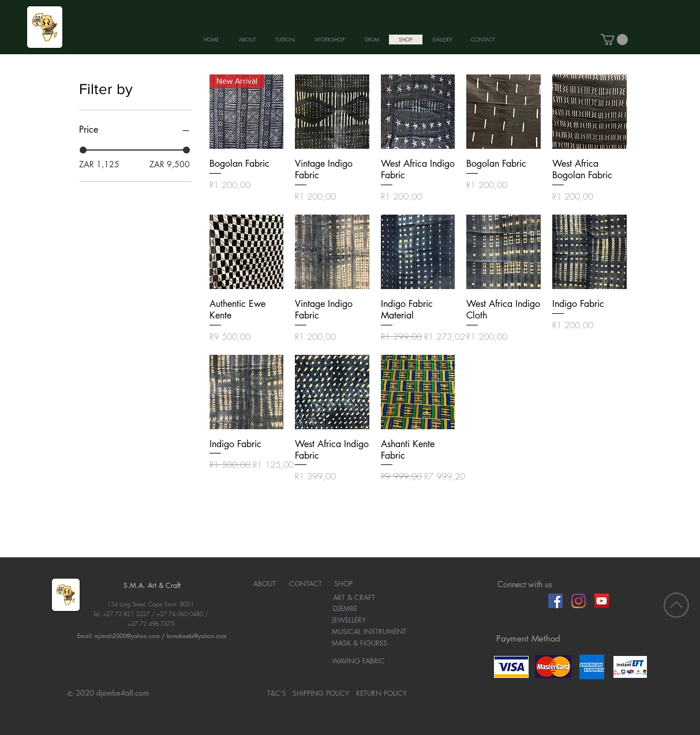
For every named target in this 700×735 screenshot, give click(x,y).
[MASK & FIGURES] (360, 643)
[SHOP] (344, 584)
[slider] (83, 150)
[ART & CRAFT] (354, 598)
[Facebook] (555, 601)
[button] (614, 40)
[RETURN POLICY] (381, 693)
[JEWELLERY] (349, 620)
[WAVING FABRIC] (359, 661)
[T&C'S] (277, 693)
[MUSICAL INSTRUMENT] (369, 632)
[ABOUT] (265, 584)
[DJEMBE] (345, 609)
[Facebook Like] (520, 601)
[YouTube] (602, 601)
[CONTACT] (306, 584)
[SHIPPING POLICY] (321, 693)
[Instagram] (579, 601)
